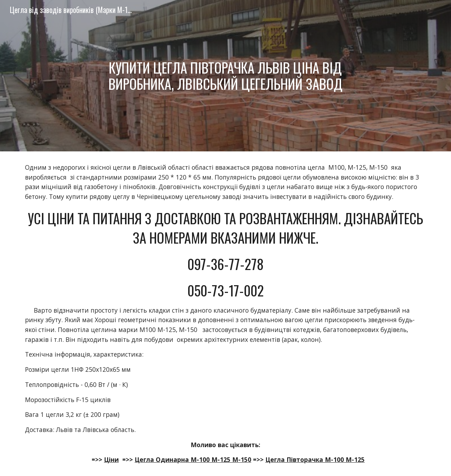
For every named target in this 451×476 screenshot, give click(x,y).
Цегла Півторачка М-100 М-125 (315, 459)
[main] (225, 76)
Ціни (111, 459)
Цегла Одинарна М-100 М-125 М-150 (193, 459)
